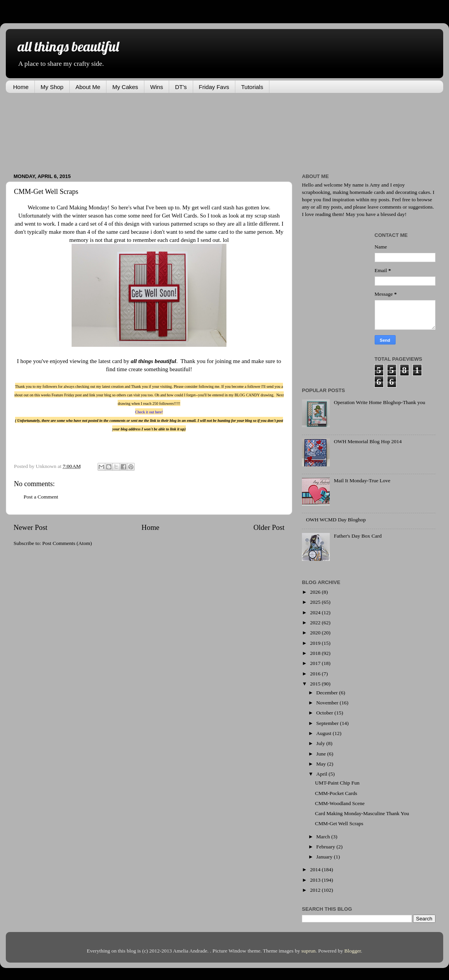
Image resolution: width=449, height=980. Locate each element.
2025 (316, 602)
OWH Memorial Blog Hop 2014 (368, 441)
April (322, 774)
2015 (316, 684)
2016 (316, 674)
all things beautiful (68, 46)
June (322, 754)
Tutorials (252, 87)
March (324, 837)
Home (21, 87)
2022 (316, 623)
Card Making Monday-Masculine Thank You (362, 813)
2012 (316, 890)
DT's (181, 87)
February (326, 847)
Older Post (269, 527)
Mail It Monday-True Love (362, 481)
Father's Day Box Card (358, 536)
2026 (316, 592)
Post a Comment (41, 497)
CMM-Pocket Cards (336, 793)
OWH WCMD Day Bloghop (336, 520)
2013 (316, 880)
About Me (88, 87)
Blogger (353, 951)
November (328, 703)
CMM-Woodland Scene (340, 803)
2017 (316, 663)
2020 (316, 633)
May (322, 764)
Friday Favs (214, 87)
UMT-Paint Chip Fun (337, 783)
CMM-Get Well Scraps (339, 823)
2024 (316, 612)
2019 (316, 643)
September (328, 723)
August (324, 733)
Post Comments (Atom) (67, 543)
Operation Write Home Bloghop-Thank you (379, 402)
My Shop (52, 87)
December (328, 693)
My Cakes (125, 87)
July (321, 743)
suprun (309, 951)
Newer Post (31, 527)
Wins (157, 87)
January (325, 857)
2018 (316, 653)
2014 (316, 869)
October (325, 713)
